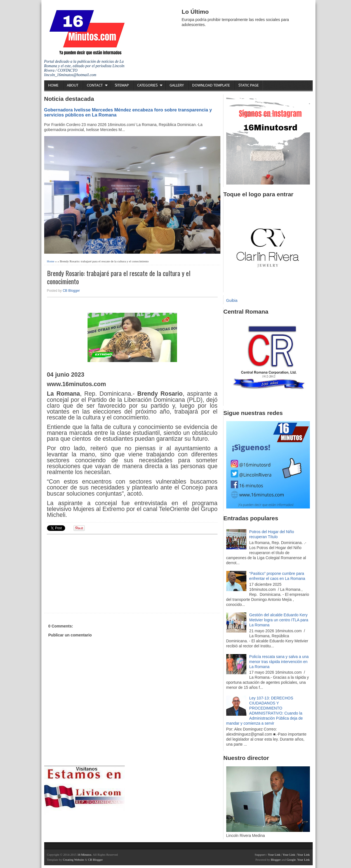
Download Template (211, 85)
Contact (95, 85)
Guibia (232, 300)
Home (53, 85)
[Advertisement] (90, 573)
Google (291, 860)
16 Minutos (84, 855)
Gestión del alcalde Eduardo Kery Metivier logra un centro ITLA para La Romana (279, 620)
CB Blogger (71, 291)
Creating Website (74, 860)
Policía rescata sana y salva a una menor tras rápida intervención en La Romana (279, 662)
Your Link (274, 855)
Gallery (177, 85)
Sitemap (122, 85)
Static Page (248, 85)
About (73, 85)
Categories (147, 85)
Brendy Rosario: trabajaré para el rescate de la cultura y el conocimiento (119, 277)
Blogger (276, 860)
